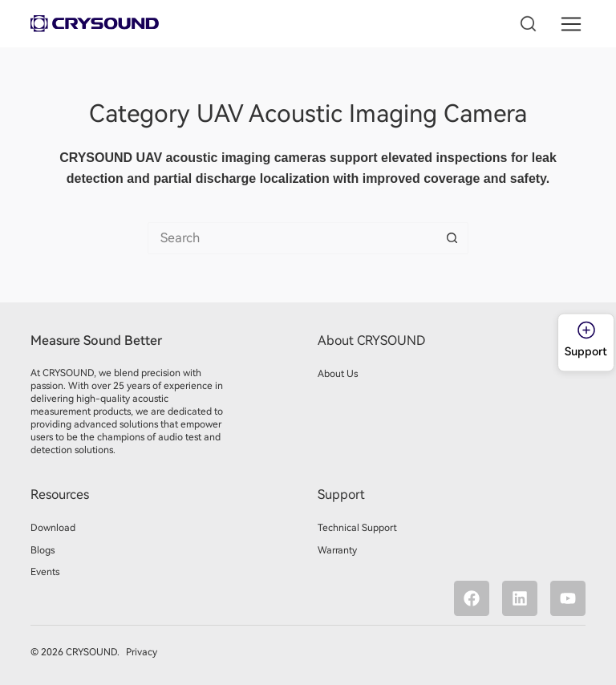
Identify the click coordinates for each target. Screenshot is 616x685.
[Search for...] (292, 238)
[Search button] (452, 238)
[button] (571, 24)
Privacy (140, 652)
